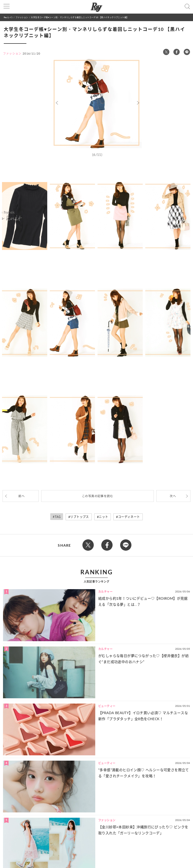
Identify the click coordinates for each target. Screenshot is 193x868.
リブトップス (79, 517)
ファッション (22, 17)
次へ (173, 496)
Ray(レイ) (8, 17)
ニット (103, 517)
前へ (21, 496)
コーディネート (129, 517)
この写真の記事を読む (98, 496)
